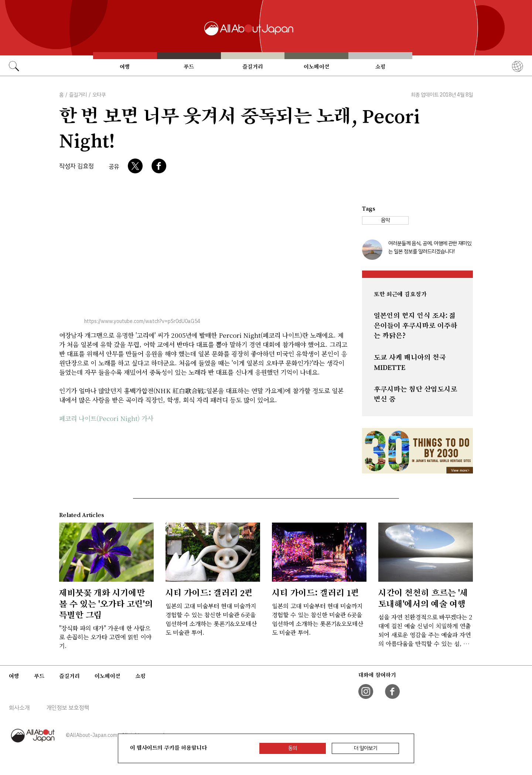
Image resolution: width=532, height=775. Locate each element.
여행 (125, 67)
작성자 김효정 (76, 166)
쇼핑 (381, 67)
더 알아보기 (366, 748)
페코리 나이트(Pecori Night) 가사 (106, 418)
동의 (293, 748)
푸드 (189, 67)
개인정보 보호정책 (68, 708)
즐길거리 (253, 67)
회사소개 (19, 708)
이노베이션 (317, 67)
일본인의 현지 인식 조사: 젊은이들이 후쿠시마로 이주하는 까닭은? (416, 326)
